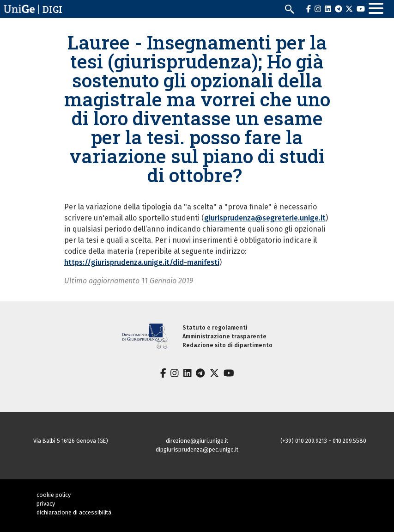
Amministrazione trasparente (224, 336)
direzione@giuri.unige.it (197, 441)
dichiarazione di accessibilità (74, 512)
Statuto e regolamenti (215, 327)
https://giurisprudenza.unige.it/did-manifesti (142, 262)
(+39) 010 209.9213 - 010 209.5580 (323, 441)
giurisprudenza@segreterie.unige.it (265, 218)
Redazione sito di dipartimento (227, 345)
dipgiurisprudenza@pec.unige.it (197, 449)
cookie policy (54, 495)
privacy (46, 504)
